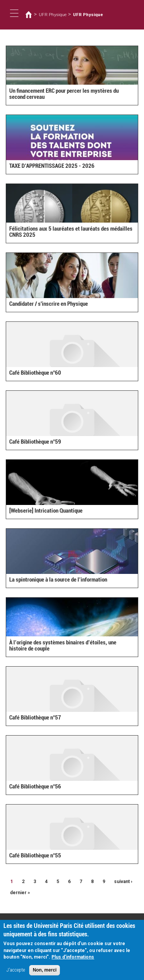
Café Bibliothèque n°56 (35, 787)
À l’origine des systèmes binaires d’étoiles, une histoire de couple (63, 646)
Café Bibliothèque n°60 (35, 373)
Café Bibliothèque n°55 (35, 855)
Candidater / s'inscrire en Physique (49, 304)
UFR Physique (53, 15)
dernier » (20, 893)
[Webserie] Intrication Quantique (46, 511)
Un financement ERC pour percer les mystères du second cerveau (64, 94)
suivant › (123, 882)
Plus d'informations (73, 959)
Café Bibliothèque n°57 (35, 718)
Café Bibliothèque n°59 (35, 442)
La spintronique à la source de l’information (58, 580)
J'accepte (16, 972)
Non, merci (45, 972)
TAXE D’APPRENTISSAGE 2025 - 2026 (52, 166)
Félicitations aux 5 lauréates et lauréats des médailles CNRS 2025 (71, 232)
